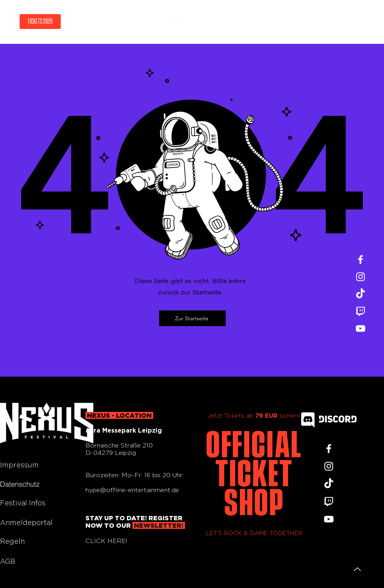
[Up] (357, 569)
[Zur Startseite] (192, 318)
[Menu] (352, 22)
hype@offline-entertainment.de (132, 490)
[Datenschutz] (28, 484)
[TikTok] (360, 294)
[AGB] (28, 561)
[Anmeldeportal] (28, 522)
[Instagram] (360, 277)
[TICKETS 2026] (40, 22)
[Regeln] (28, 541)
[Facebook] (360, 260)
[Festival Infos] (31, 503)
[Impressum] (28, 465)
